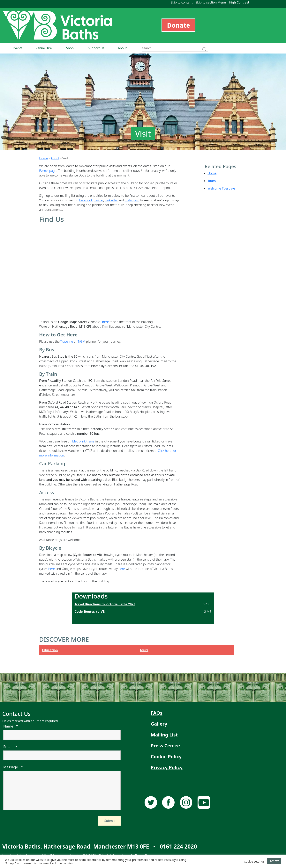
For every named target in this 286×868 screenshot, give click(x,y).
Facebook (86, 200)
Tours (212, 181)
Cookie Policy (166, 756)
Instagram (132, 200)
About (122, 48)
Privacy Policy (167, 767)
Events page (48, 171)
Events (17, 48)
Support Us (96, 48)
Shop (70, 48)
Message (13, 767)
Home (43, 158)
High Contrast (239, 2)
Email (10, 747)
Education (50, 650)
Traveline (67, 341)
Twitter (99, 200)
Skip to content (182, 2)
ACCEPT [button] (274, 861)
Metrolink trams (83, 441)
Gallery (159, 724)
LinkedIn (111, 200)
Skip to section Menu (211, 2)
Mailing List (164, 735)
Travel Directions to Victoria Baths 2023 (105, 604)
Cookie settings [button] (254, 861)
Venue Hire (44, 48)
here (52, 569)
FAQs (157, 713)
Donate (178, 25)
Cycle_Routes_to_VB (90, 612)
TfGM (81, 341)
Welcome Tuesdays (222, 188)
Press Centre (165, 746)
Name (11, 726)
